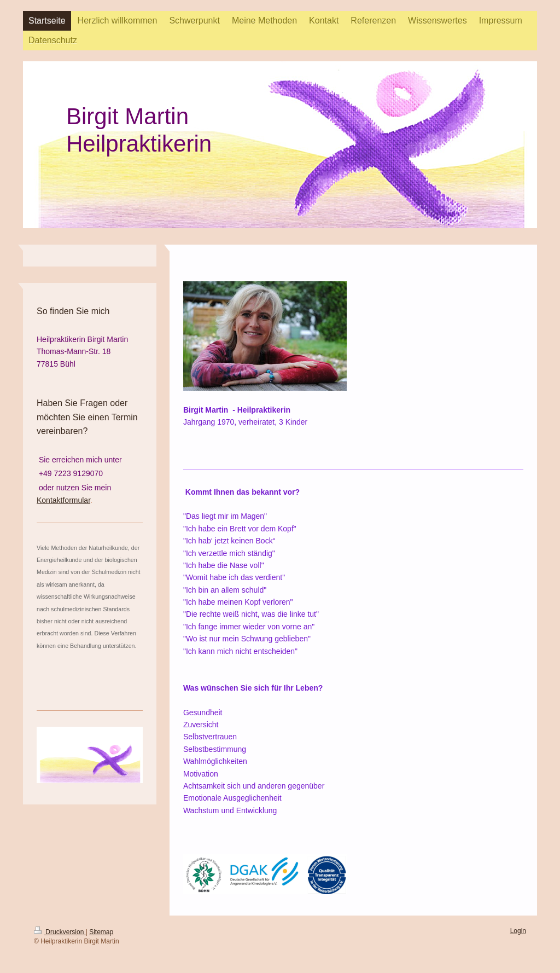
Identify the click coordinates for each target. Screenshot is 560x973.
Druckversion (60, 932)
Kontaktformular (63, 500)
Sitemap (101, 932)
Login (518, 931)
